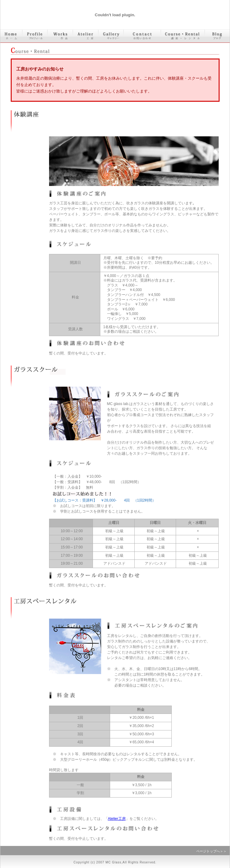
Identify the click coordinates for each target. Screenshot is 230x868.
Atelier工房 (117, 819)
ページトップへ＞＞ (211, 851)
